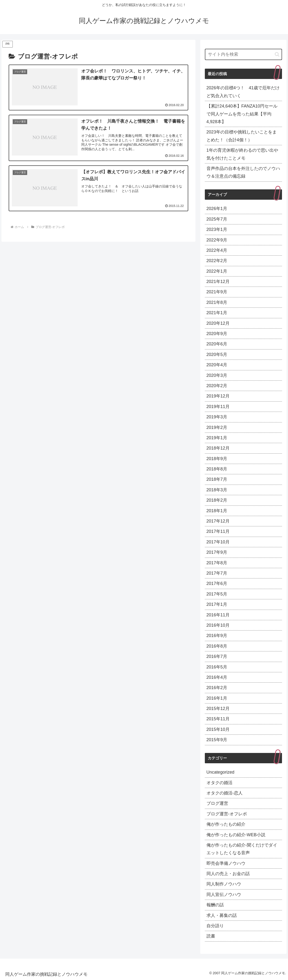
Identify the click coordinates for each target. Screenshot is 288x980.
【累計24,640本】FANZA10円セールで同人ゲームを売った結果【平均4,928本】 (242, 114)
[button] (277, 54)
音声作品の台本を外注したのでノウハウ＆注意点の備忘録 (243, 172)
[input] (243, 54)
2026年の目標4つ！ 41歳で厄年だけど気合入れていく (243, 92)
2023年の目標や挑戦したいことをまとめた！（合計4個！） (242, 136)
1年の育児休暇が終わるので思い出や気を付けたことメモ (242, 154)
